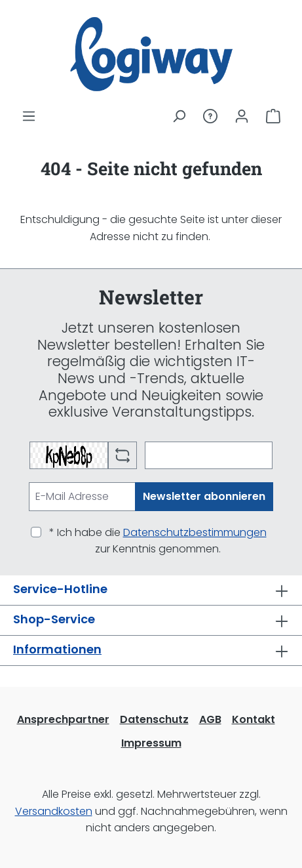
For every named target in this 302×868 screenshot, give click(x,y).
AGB (210, 719)
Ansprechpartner (63, 719)
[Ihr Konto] (242, 116)
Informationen (57, 649)
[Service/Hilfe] (210, 116)
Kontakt (254, 719)
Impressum (151, 743)
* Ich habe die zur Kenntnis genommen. (158, 541)
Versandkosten (54, 811)
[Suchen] (179, 116)
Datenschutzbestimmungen (195, 532)
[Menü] (29, 116)
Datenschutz (154, 719)
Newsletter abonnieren (204, 496)
